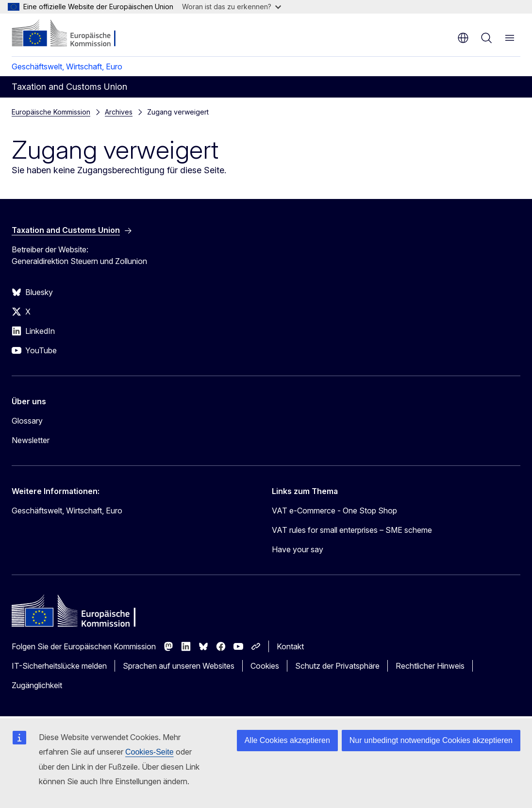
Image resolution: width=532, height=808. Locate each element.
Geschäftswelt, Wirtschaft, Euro (67, 66)
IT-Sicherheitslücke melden (59, 666)
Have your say (298, 549)
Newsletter (31, 440)
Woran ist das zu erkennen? (232, 7)
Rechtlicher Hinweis (430, 666)
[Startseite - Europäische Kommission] (71, 34)
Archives (119, 112)
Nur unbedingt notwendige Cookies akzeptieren (431, 740)
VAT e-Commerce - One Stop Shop (334, 511)
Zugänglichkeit (37, 685)
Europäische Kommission (51, 112)
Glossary (27, 421)
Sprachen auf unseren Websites (179, 666)
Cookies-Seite (150, 752)
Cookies (265, 666)
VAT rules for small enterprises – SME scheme (352, 530)
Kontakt (290, 646)
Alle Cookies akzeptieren (287, 740)
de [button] (463, 38)
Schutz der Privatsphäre (337, 666)
